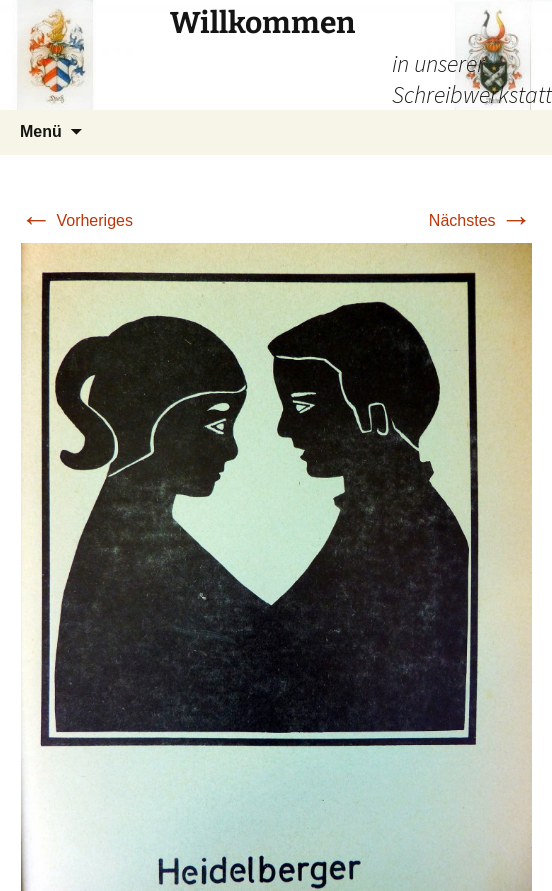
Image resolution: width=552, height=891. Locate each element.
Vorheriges (76, 220)
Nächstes (480, 220)
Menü (41, 131)
